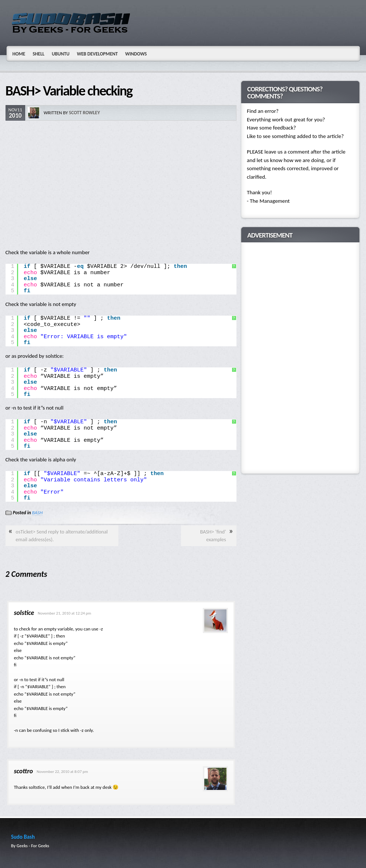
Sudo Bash (23, 837)
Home (19, 54)
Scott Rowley (84, 113)
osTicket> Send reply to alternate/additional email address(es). (62, 536)
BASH (37, 513)
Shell (38, 54)
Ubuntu (61, 54)
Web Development (98, 54)
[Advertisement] (121, 185)
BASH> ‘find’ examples (213, 536)
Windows (136, 54)
